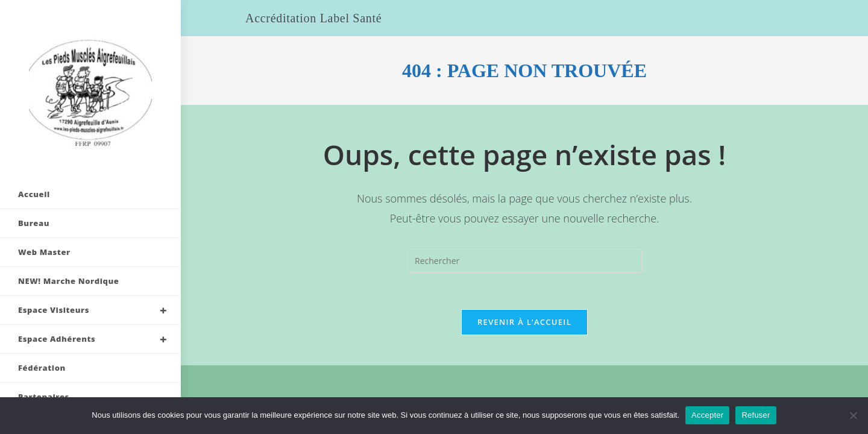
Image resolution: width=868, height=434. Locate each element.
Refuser (756, 415)
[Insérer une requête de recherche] (524, 261)
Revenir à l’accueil (524, 322)
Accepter (707, 415)
